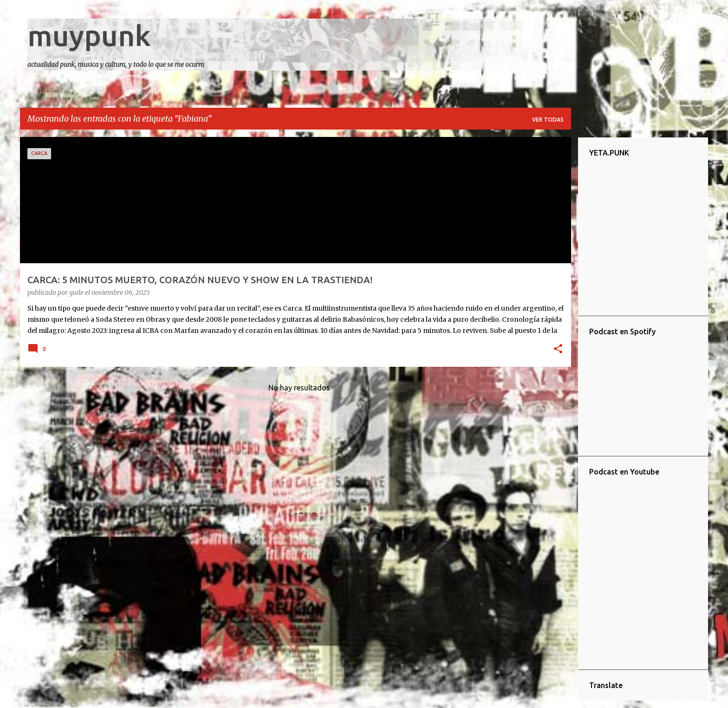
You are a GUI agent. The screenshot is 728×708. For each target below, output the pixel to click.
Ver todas (548, 120)
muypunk (89, 35)
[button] (558, 350)
